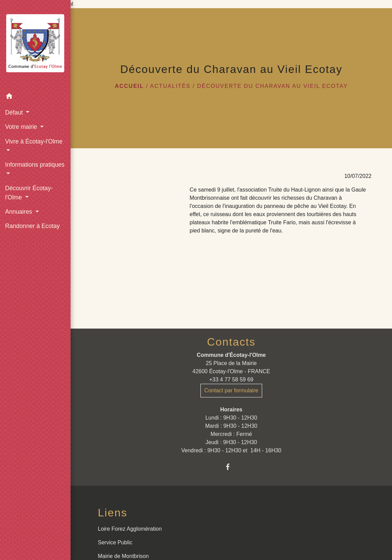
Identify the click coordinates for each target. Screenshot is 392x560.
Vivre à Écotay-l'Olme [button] (34, 141)
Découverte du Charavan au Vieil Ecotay (272, 86)
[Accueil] (35, 45)
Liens (113, 513)
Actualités (170, 86)
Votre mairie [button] (22, 127)
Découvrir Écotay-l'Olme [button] (29, 193)
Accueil (129, 86)
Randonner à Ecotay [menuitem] (32, 226)
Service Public (115, 542)
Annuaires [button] (19, 212)
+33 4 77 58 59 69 (231, 380)
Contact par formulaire (231, 390)
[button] (35, 97)
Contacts (231, 342)
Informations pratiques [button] (35, 165)
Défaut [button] (15, 112)
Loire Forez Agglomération (130, 529)
